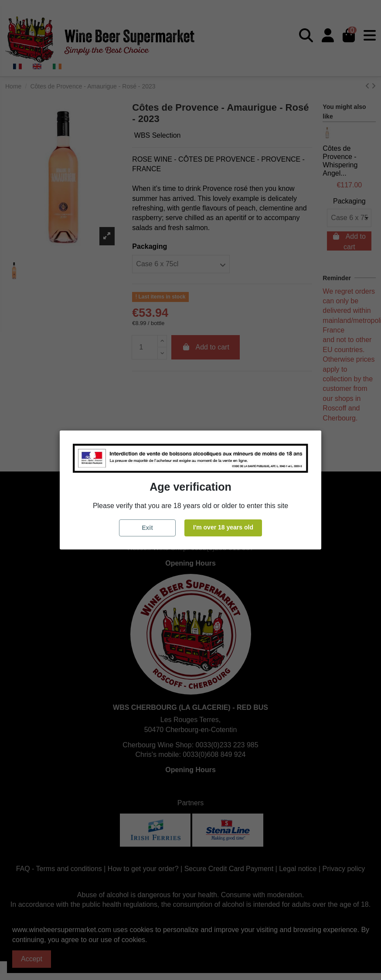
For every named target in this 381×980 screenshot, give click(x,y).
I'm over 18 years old (223, 527)
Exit (147, 528)
